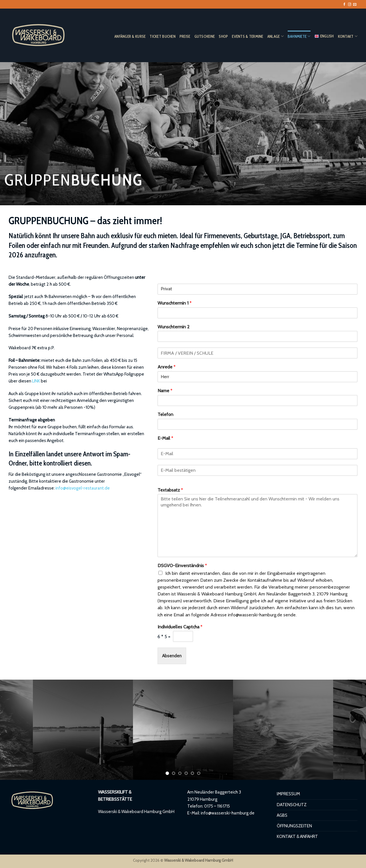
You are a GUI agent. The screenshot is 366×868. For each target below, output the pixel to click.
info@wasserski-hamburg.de (228, 813)
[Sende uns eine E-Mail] (355, 5)
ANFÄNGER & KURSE (130, 36)
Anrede (167, 367)
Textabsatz (170, 490)
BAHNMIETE (299, 36)
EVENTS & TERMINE (247, 36)
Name (165, 391)
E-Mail (165, 438)
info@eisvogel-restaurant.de (83, 488)
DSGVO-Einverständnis (182, 566)
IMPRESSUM (288, 794)
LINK (36, 381)
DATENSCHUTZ (292, 805)
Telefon (165, 414)
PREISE (185, 36)
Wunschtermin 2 (174, 327)
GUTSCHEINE (205, 36)
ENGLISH (324, 36)
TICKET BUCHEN (163, 36)
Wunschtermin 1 (175, 303)
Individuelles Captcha (180, 627)
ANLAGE (276, 36)
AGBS (282, 815)
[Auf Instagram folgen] (350, 5)
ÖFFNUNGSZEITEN (294, 826)
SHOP (223, 36)
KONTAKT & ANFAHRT (297, 836)
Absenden (172, 656)
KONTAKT (348, 36)
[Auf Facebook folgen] (344, 5)
